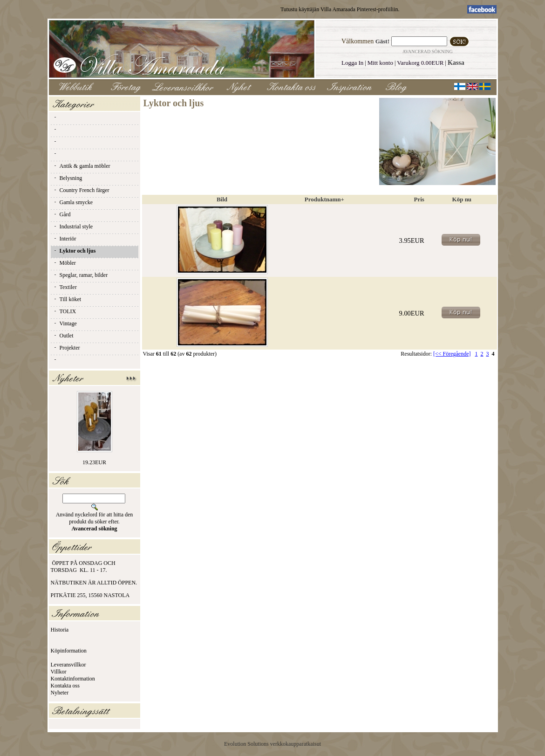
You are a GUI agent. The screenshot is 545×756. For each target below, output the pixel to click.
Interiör (65, 239)
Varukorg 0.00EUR (420, 63)
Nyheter (60, 693)
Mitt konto (380, 63)
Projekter (67, 348)
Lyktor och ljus (75, 251)
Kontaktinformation (73, 679)
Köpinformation (69, 651)
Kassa (456, 63)
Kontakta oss (65, 686)
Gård (62, 214)
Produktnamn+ (324, 199)
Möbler (65, 263)
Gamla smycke (73, 202)
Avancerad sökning (428, 52)
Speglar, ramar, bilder (81, 275)
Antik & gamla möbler (82, 166)
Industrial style (73, 227)
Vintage (65, 323)
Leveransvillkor (68, 665)
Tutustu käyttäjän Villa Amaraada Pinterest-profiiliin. (340, 9)
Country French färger (81, 190)
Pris (419, 199)
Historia (60, 630)
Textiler (65, 287)
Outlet (63, 336)
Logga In (352, 63)
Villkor (59, 672)
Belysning (68, 178)
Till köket (67, 299)
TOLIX (65, 311)
